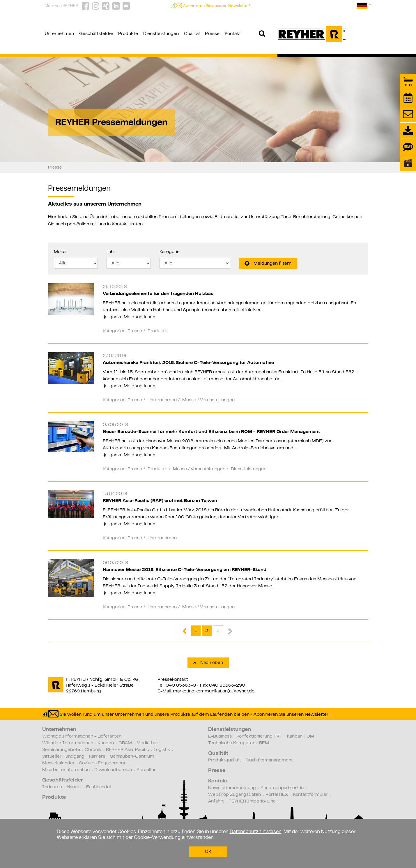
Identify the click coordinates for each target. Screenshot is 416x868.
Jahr (111, 252)
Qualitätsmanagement (269, 760)
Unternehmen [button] (59, 34)
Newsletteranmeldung (232, 788)
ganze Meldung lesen (129, 317)
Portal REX (277, 795)
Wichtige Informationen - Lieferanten (82, 736)
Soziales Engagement (102, 763)
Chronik (93, 750)
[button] (364, 8)
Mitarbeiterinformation (66, 770)
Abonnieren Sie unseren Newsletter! (216, 6)
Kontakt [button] (233, 34)
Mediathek (148, 743)
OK (208, 852)
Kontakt (120, 224)
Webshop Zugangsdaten (234, 795)
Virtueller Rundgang (63, 756)
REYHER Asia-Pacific (128, 750)
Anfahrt (216, 801)
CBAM (125, 743)
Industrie (52, 787)
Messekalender (58, 763)
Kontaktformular (310, 795)
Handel (74, 787)
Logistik (162, 750)
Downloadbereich (113, 770)
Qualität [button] (192, 34)
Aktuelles (146, 770)
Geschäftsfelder (63, 780)
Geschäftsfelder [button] (96, 34)
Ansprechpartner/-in (282, 788)
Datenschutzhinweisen (256, 832)
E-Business (220, 736)
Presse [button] (212, 34)
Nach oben (208, 663)
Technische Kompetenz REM (239, 743)
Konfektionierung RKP (259, 736)
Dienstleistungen (230, 730)
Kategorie (170, 252)
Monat (61, 252)
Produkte (54, 798)
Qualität (218, 754)
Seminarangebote (61, 750)
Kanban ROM (301, 736)
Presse (217, 771)
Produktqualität (225, 760)
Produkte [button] (128, 34)
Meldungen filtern (268, 263)
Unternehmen (59, 730)
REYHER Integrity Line (252, 801)
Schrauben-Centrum (132, 756)
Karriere (97, 756)
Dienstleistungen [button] (161, 34)
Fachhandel (99, 787)
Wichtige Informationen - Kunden (78, 743)
